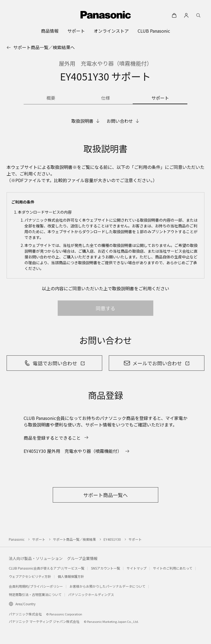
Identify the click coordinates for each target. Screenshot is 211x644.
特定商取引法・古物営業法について (35, 594)
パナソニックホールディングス (91, 594)
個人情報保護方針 (71, 576)
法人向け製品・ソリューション (36, 558)
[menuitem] (50, 31)
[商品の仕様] (106, 98)
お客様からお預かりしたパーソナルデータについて (107, 586)
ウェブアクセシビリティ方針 (30, 576)
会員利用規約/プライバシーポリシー (36, 586)
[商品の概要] (51, 98)
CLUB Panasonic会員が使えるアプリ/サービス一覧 (47, 568)
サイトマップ (137, 568)
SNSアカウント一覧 (105, 568)
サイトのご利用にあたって (173, 568)
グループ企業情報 (82, 558)
